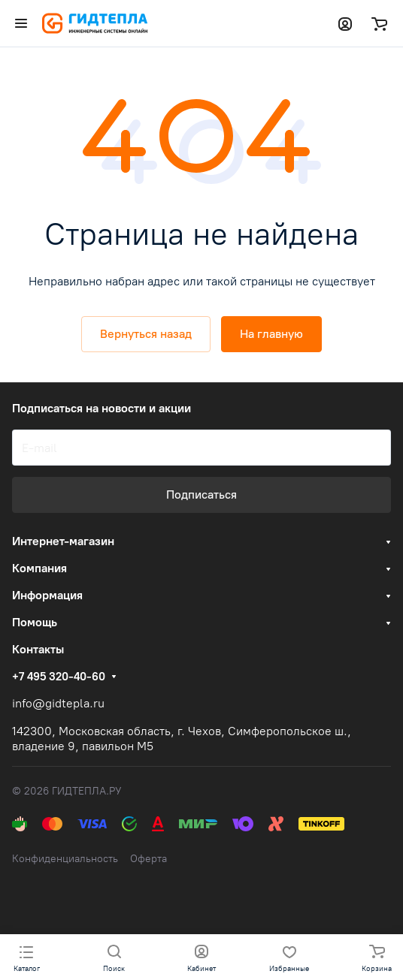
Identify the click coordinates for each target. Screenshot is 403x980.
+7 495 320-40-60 (59, 677)
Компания (39, 568)
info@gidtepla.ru (58, 703)
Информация (47, 595)
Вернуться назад (146, 334)
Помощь (35, 622)
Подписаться (201, 495)
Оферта (148, 859)
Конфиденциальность (65, 859)
